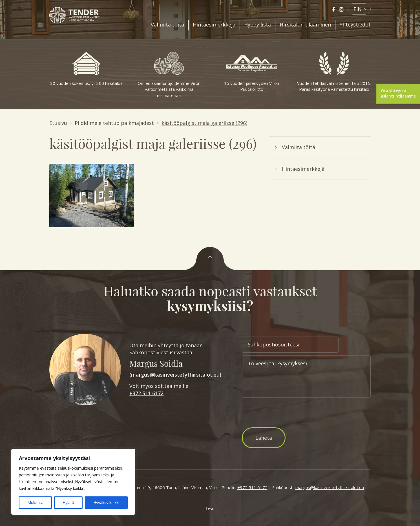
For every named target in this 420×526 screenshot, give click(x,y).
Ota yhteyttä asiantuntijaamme (398, 93)
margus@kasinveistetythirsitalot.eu (175, 375)
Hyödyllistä (257, 25)
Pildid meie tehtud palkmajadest (114, 123)
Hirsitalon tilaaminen (305, 25)
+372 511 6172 (146, 393)
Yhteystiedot (355, 25)
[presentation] (285, 414)
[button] (359, 9)
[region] (73, 482)
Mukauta (35, 502)
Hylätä (68, 502)
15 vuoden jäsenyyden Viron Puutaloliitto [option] (252, 72)
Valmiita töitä (167, 25)
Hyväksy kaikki (106, 502)
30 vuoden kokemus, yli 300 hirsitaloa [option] (86, 69)
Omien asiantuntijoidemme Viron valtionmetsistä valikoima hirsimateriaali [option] (169, 75)
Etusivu (58, 123)
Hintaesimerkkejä (214, 25)
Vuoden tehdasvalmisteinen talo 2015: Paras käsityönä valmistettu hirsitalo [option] (334, 72)
